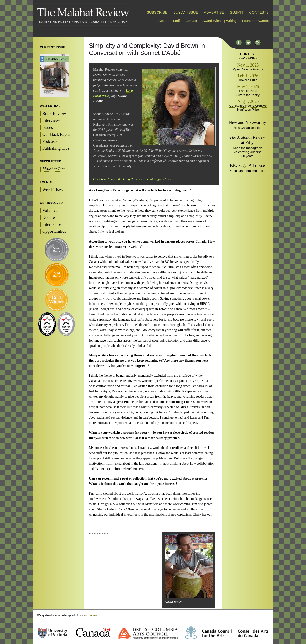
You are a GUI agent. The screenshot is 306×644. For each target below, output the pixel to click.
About (163, 21)
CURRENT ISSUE (53, 47)
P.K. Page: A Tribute (248, 165)
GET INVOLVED (51, 203)
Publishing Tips (56, 148)
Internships (52, 224)
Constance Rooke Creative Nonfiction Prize (248, 108)
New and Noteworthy (248, 122)
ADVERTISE (214, 12)
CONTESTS (259, 12)
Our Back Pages (56, 134)
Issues (48, 127)
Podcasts (50, 141)
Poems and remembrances (247, 171)
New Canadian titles (247, 128)
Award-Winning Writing (219, 21)
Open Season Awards (248, 69)
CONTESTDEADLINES (248, 56)
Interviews (51, 121)
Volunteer (51, 211)
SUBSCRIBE (157, 12)
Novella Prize (248, 80)
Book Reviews (55, 114)
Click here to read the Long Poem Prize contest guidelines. (133, 179)
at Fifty (248, 140)
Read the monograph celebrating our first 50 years (247, 152)
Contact (191, 21)
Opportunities (54, 231)
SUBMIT (237, 12)
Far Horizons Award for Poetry (248, 93)
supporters (91, 615)
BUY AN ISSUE (186, 12)
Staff (176, 21)
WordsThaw (53, 190)
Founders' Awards (255, 21)
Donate (49, 217)
